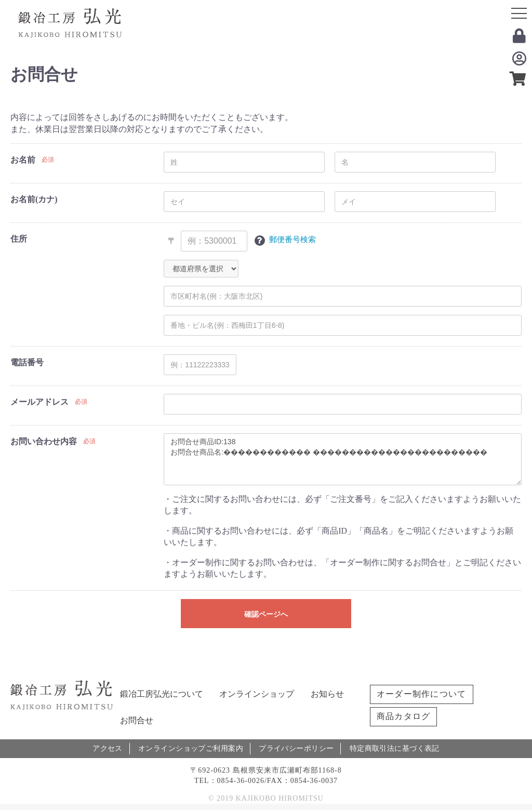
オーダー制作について (422, 694)
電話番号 (27, 362)
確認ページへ (266, 614)
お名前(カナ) (34, 199)
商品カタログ (404, 716)
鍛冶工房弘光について (162, 694)
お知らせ (327, 694)
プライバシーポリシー (297, 748)
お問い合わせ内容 (44, 441)
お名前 (23, 160)
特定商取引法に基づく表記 (395, 748)
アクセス (108, 748)
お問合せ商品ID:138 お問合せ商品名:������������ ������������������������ (343, 459)
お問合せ (137, 720)
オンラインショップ (257, 694)
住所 (19, 239)
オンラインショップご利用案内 (192, 748)
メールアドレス (39, 402)
